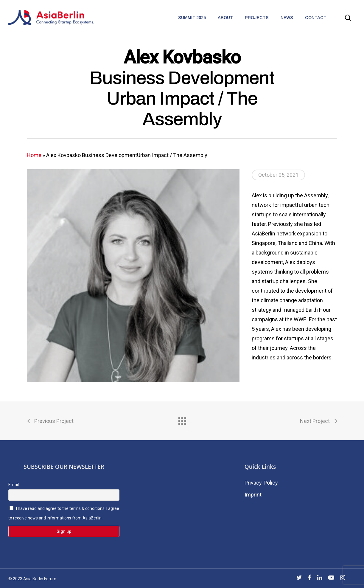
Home (34, 155)
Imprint (253, 495)
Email (14, 485)
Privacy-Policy (261, 483)
